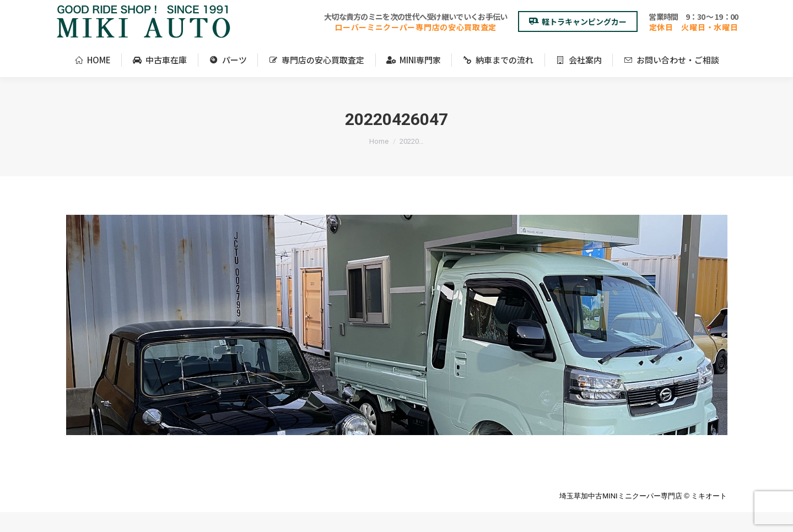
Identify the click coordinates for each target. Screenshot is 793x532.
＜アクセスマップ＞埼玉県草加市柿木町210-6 (130, 10)
